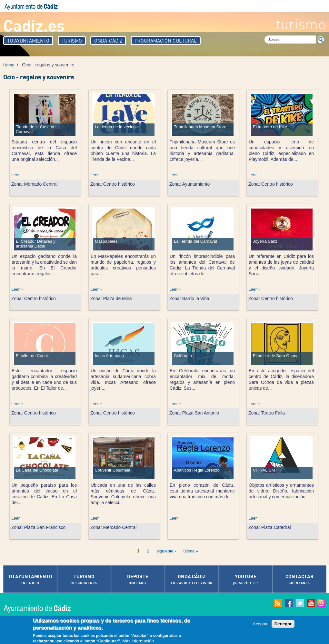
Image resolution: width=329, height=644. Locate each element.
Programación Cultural (166, 41)
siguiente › (166, 551)
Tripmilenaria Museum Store (200, 127)
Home (9, 65)
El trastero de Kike (270, 127)
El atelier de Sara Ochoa (276, 356)
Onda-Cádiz (108, 41)
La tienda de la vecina (115, 127)
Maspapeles (106, 241)
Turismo (72, 41)
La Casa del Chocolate (37, 470)
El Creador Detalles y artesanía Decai (36, 244)
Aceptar (260, 625)
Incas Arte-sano (109, 356)
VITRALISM (264, 470)
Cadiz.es (34, 25)
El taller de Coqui (32, 356)
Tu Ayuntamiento (28, 41)
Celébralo (183, 356)
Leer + (17, 175)
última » (191, 551)
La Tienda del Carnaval (195, 241)
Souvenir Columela (113, 470)
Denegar (283, 625)
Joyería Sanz (265, 241)
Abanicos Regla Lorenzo (197, 470)
